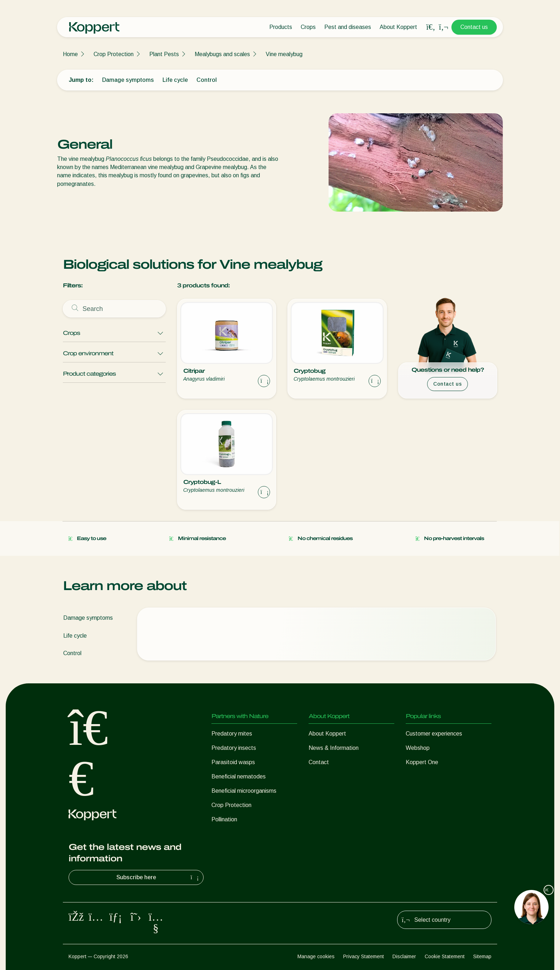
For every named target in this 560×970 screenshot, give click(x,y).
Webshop (418, 748)
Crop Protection (114, 54)
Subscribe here (159, 877)
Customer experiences (434, 734)
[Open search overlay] (431, 27)
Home (70, 54)
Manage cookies (316, 956)
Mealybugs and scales (222, 54)
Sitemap (482, 956)
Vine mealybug (284, 54)
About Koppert (398, 27)
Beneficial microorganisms (244, 791)
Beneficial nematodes (239, 776)
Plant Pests (164, 54)
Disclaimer (404, 956)
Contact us (474, 27)
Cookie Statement (445, 956)
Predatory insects (234, 748)
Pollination (224, 819)
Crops (308, 27)
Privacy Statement (364, 956)
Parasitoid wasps (233, 762)
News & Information (334, 748)
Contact (319, 762)
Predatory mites (232, 734)
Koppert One (422, 762)
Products (281, 27)
